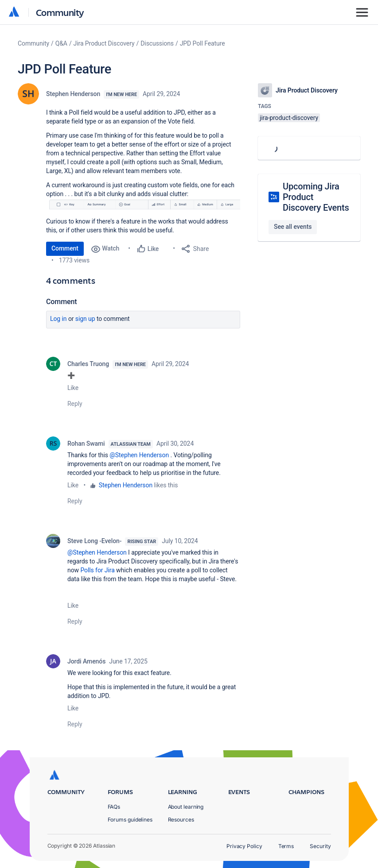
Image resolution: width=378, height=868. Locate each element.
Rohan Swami (86, 444)
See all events (293, 227)
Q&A (61, 43)
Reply (75, 404)
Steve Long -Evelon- (94, 541)
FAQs (114, 807)
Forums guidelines (130, 820)
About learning (186, 807)
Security (320, 846)
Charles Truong (88, 364)
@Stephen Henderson (139, 455)
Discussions (157, 43)
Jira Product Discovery (104, 43)
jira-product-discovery (289, 118)
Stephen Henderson (73, 94)
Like (73, 388)
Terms (286, 846)
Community (60, 12)
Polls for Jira (97, 570)
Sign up (85, 319)
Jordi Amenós (86, 661)
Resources (181, 820)
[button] (143, 204)
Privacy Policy (244, 846)
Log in (58, 319)
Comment (65, 248)
